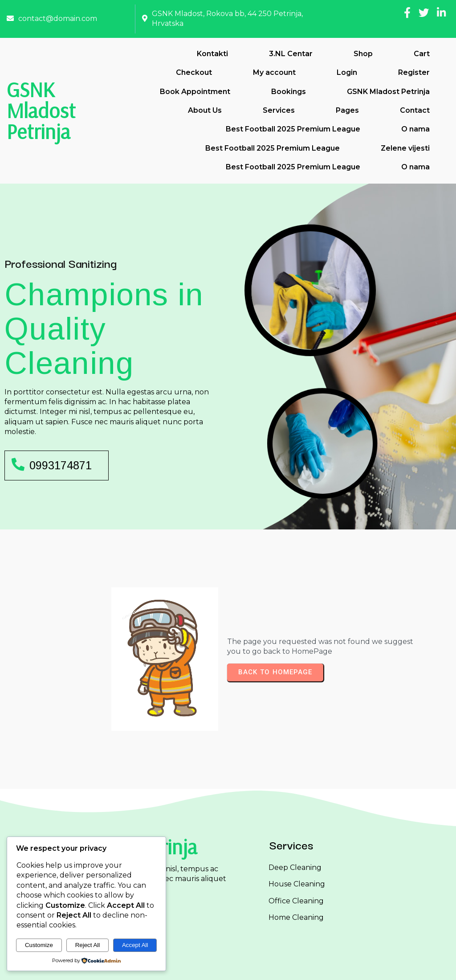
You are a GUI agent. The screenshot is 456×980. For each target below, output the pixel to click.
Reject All (88, 945)
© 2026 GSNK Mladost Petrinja (228, 966)
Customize (39, 945)
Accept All (135, 945)
